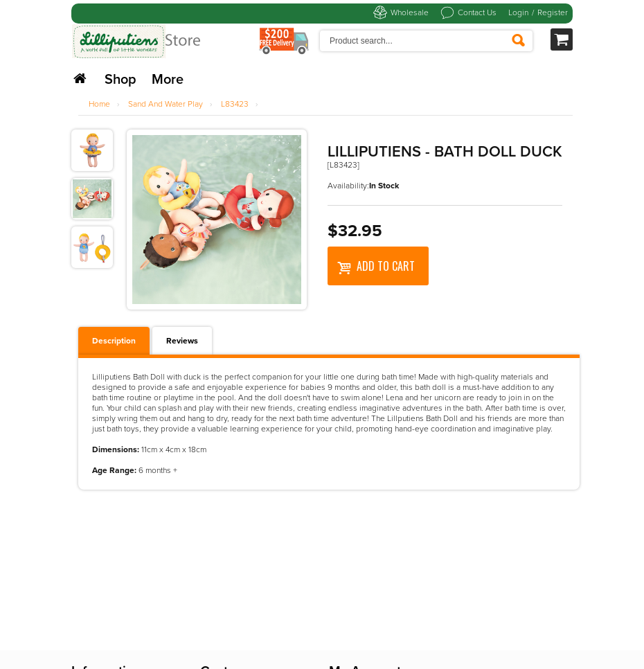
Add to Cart (376, 266)
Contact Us (477, 12)
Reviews (182, 341)
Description (114, 341)
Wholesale (410, 12)
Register (553, 12)
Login (518, 12)
